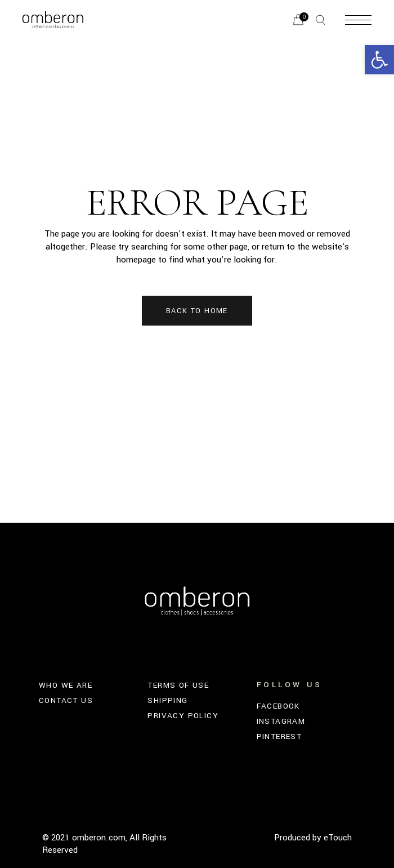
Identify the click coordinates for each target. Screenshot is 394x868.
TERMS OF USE (178, 685)
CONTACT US (66, 700)
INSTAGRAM (281, 721)
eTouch (338, 838)
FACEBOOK (278, 706)
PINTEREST (279, 736)
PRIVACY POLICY (183, 716)
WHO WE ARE (66, 685)
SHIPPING (167, 700)
